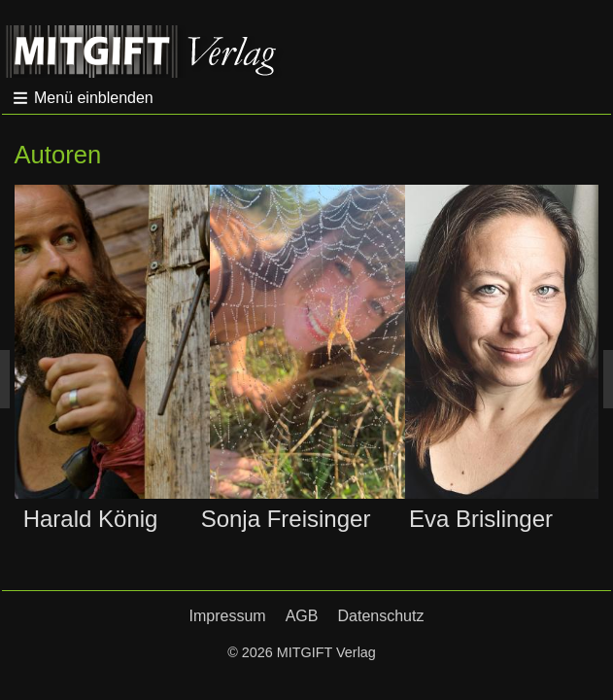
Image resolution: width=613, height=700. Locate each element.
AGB (302, 616)
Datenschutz (380, 616)
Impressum (228, 616)
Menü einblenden (94, 98)
